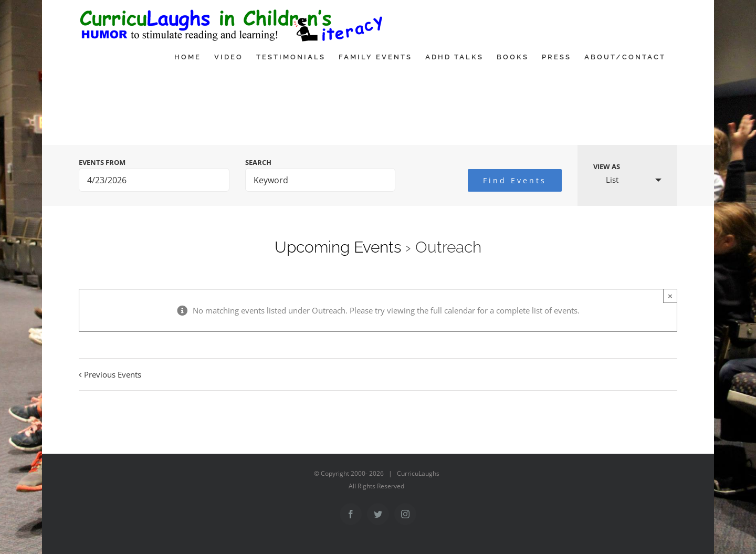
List (606, 180)
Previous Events (113, 374)
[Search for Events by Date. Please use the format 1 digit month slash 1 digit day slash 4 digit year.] (154, 180)
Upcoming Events (338, 247)
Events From (102, 163)
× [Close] (670, 296)
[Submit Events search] (515, 180)
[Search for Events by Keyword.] (321, 180)
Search (258, 163)
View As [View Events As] (607, 167)
